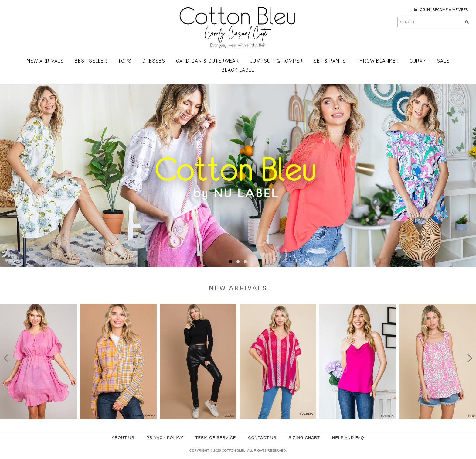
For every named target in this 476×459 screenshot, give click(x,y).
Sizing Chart (304, 438)
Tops (125, 61)
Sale (443, 61)
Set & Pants (330, 61)
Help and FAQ (348, 438)
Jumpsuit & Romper (276, 61)
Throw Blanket (378, 61)
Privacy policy (165, 438)
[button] (231, 262)
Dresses (154, 61)
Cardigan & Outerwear (207, 61)
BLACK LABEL (238, 70)
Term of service (216, 438)
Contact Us (262, 438)
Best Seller (91, 61)
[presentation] (8, 358)
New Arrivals (45, 61)
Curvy (418, 61)
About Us (123, 438)
